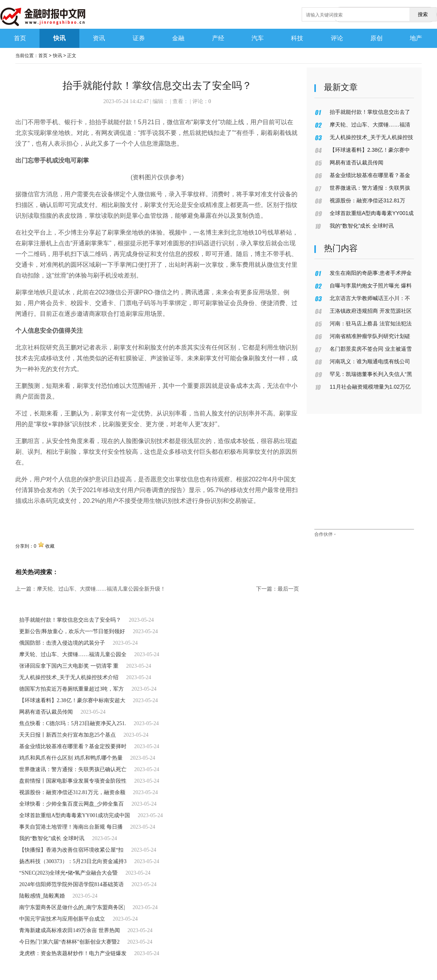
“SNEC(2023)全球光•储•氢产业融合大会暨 (68, 873)
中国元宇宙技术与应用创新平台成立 (62, 919)
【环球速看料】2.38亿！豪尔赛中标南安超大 (72, 700)
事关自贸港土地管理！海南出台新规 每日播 (71, 827)
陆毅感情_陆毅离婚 (42, 896)
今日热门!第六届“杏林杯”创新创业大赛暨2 (69, 942)
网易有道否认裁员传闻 (46, 712)
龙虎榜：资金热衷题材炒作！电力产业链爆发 (73, 953)
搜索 (423, 14)
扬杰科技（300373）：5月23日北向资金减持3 (73, 861)
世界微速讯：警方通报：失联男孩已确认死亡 (73, 769)
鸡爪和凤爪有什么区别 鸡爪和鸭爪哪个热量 (71, 758)
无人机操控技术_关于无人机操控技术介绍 (69, 677)
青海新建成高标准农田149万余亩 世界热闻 (70, 930)
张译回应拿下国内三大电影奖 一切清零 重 (69, 666)
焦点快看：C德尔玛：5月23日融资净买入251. (73, 723)
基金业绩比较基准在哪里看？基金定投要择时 (73, 746)
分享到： (25, 546)
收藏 (50, 546)
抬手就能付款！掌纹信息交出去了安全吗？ (70, 620)
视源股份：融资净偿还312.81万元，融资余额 (72, 792)
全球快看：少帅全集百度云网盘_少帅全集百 (71, 804)
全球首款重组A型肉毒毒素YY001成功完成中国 (75, 815)
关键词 (25, 518)
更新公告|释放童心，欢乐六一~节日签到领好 (72, 631)
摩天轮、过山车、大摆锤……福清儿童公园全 (73, 654)
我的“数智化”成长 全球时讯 (52, 838)
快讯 (58, 56)
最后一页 (288, 589)
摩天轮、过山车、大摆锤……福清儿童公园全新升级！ (101, 589)
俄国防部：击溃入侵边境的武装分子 (62, 643)
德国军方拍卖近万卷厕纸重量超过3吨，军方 (71, 689)
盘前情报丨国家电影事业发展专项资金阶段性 (73, 781)
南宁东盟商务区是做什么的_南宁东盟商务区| (72, 907)
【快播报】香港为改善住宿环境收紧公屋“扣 (71, 850)
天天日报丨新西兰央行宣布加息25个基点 (67, 735)
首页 (43, 56)
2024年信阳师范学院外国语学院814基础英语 (71, 884)
